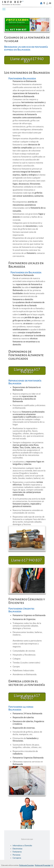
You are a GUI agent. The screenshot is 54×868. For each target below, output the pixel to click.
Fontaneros (17, 852)
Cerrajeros (17, 858)
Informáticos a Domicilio (22, 846)
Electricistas (18, 849)
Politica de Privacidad (43, 865)
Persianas (17, 855)
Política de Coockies (27, 865)
